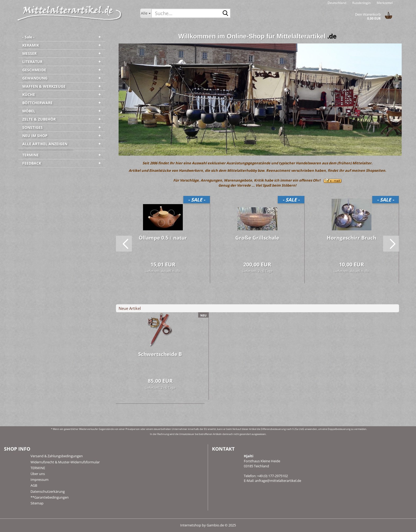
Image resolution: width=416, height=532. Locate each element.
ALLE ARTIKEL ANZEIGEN (45, 144)
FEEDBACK (32, 163)
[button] (337, 3)
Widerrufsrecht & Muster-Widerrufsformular (65, 462)
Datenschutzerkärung (48, 491)
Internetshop (191, 525)
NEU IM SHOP (35, 136)
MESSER (29, 53)
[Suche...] (146, 13)
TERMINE (31, 155)
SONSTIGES (32, 127)
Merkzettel (384, 3)
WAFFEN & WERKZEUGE (44, 86)
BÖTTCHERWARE (37, 103)
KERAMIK (31, 45)
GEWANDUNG (35, 78)
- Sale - (28, 37)
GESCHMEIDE (34, 70)
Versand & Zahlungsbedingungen (57, 456)
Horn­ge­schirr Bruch (352, 238)
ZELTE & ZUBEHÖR (39, 119)
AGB (34, 485)
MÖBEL (29, 111)
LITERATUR (32, 62)
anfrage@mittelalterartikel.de (278, 481)
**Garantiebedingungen (50, 497)
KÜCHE (29, 94)
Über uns (38, 474)
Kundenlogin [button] (361, 3)
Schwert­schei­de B (160, 354)
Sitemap (37, 503)
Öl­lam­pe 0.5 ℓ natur (163, 238)
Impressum (40, 480)
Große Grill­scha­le (257, 238)
